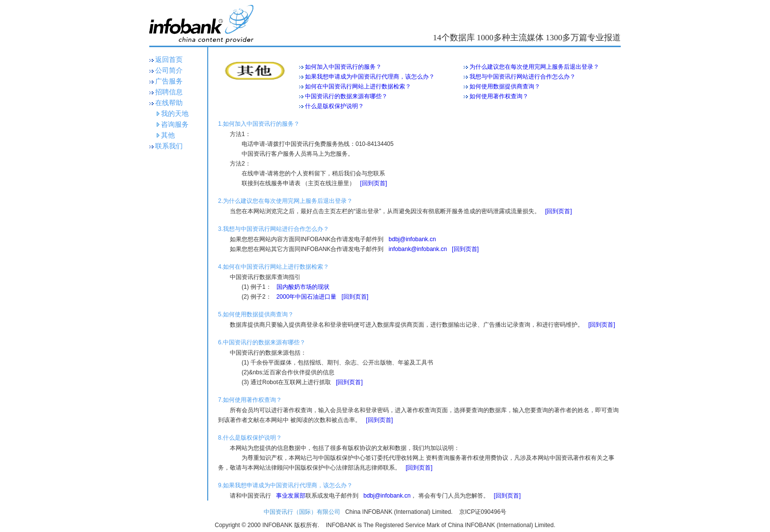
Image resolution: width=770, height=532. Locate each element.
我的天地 (175, 114)
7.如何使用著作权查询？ (250, 400)
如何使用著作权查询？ (496, 96)
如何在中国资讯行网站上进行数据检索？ (355, 86)
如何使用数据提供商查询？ (502, 86)
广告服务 (169, 81)
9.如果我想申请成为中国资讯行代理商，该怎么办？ (285, 485)
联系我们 (169, 146)
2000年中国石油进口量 (307, 297)
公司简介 (169, 70)
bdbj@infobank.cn (412, 239)
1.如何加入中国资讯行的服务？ (259, 124)
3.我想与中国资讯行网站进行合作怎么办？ (274, 229)
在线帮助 (169, 103)
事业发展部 (291, 496)
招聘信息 (169, 92)
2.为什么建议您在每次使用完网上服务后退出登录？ (285, 201)
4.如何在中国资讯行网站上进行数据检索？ (274, 267)
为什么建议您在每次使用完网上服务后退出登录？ (531, 67)
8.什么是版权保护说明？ (250, 438)
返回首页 (169, 60)
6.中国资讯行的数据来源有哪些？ (262, 342)
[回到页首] (373, 183)
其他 (168, 135)
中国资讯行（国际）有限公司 (302, 512)
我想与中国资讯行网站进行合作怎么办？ (520, 77)
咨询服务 (175, 125)
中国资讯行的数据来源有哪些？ (343, 96)
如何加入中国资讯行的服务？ (340, 67)
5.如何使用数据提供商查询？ (256, 314)
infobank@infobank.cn (418, 249)
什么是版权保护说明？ (331, 106)
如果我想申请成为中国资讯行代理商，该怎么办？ (367, 77)
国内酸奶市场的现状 (303, 287)
